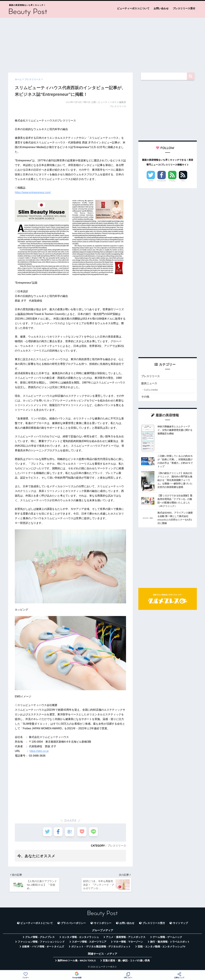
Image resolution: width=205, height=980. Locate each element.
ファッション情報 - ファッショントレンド (41, 943)
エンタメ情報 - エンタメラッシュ (80, 938)
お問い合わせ (161, 8)
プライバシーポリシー (73, 924)
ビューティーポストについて (133, 8)
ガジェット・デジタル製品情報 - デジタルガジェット (101, 948)
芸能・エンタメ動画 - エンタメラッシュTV (161, 948)
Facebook (161, 181)
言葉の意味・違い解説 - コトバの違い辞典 (126, 962)
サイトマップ (180, 924)
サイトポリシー (103, 924)
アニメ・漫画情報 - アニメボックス (126, 938)
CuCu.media (151, 390)
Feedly (172, 181)
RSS (183, 181)
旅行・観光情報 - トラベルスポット (170, 943)
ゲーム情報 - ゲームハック (167, 938)
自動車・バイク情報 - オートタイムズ (43, 948)
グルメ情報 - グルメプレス (40, 938)
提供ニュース (150, 384)
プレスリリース (117, 846)
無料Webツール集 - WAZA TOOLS (77, 962)
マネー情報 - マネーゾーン (128, 943)
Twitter (151, 181)
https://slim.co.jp (39, 751)
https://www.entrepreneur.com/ (33, 192)
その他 (145, 397)
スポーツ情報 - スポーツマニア (89, 943)
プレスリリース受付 (184, 8)
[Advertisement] (103, 44)
